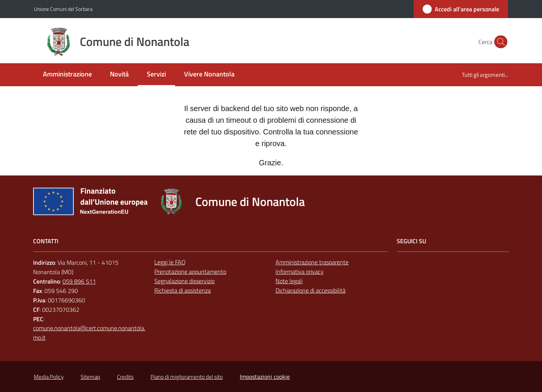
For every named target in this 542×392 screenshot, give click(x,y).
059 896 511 (79, 281)
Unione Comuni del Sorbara (63, 9)
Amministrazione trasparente (312, 262)
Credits (125, 377)
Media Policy (49, 377)
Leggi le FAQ (170, 262)
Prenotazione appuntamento (190, 272)
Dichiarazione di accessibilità (311, 290)
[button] (499, 42)
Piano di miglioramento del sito (187, 377)
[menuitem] (67, 75)
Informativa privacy (300, 272)
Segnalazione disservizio (184, 281)
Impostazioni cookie (265, 377)
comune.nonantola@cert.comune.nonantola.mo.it (89, 333)
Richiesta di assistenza (183, 290)
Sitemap (90, 377)
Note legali (289, 281)
